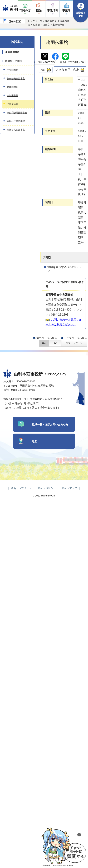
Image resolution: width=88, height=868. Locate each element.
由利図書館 (13, 95)
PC (55, 343)
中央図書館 (13, 70)
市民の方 (25, 10)
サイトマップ (69, 488)
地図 (35, 441)
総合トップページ (21, 488)
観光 (39, 10)
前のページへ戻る (47, 338)
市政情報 (53, 10)
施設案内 (50, 21)
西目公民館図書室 (16, 121)
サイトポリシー (47, 488)
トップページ (35, 21)
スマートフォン (74, 343)
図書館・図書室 (41, 25)
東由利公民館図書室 (17, 113)
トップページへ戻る (75, 338)
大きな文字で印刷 (67, 70)
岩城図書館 (13, 87)
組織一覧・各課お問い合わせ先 (50, 424)
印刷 (43, 70)
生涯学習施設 (12, 52)
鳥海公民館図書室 (16, 130)
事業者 (66, 10)
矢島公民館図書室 (16, 79)
